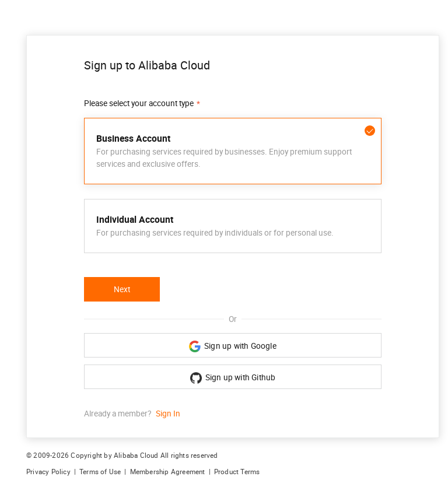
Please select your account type (139, 103)
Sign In (168, 414)
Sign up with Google (233, 346)
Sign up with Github (233, 378)
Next (122, 289)
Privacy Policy (48, 472)
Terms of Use (100, 472)
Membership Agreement (168, 472)
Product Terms (237, 472)
